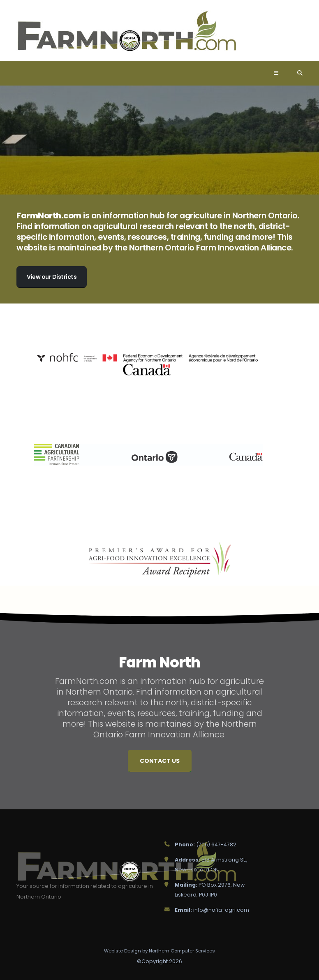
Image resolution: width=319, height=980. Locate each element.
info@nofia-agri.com (221, 910)
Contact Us (160, 761)
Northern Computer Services (182, 951)
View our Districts (52, 277)
